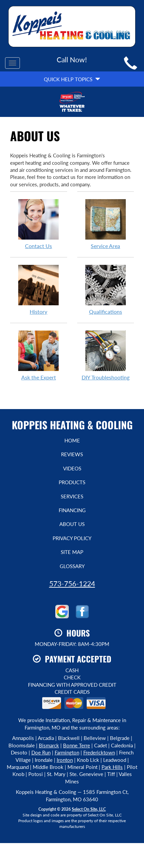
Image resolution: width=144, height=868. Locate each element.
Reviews (72, 454)
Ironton (65, 760)
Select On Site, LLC (89, 809)
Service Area (106, 224)
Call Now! (72, 59)
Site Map (72, 552)
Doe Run (41, 752)
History (39, 289)
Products (72, 482)
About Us (72, 524)
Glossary (72, 566)
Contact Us (39, 224)
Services (72, 496)
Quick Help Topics (72, 79)
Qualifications (106, 289)
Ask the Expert (39, 355)
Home (72, 440)
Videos (72, 468)
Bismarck (49, 745)
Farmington (67, 752)
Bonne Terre (77, 745)
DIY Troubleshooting (106, 355)
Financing (72, 510)
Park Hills (112, 767)
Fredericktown (99, 752)
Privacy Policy (72, 538)
